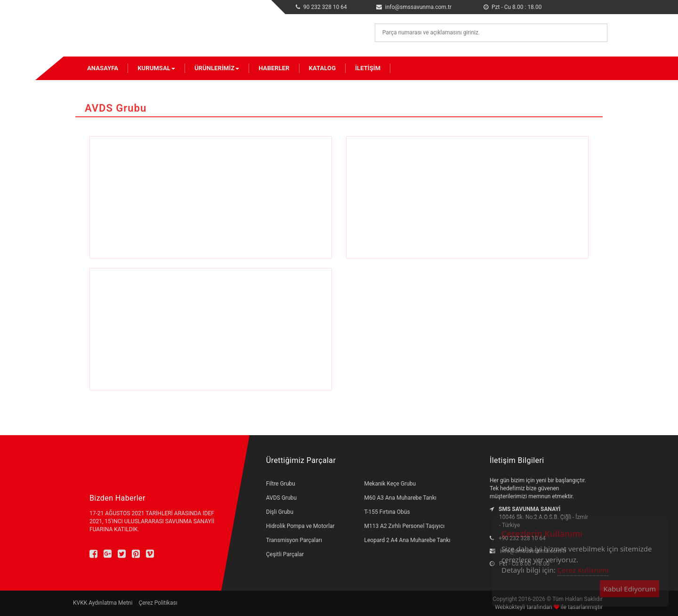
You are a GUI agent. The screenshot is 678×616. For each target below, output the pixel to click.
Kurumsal (156, 68)
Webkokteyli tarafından (524, 607)
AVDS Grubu (281, 498)
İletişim (368, 68)
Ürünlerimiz (217, 68)
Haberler (274, 68)
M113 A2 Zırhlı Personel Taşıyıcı (405, 526)
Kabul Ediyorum (630, 589)
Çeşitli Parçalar (285, 554)
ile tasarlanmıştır (581, 607)
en (584, 5)
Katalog (322, 68)
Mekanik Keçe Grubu (390, 484)
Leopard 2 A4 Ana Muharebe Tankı (408, 540)
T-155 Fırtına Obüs (387, 512)
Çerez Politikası (158, 603)
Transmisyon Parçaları (294, 540)
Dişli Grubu (280, 512)
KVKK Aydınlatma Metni (103, 603)
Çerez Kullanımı (583, 570)
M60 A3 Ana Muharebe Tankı (401, 498)
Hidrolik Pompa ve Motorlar (300, 526)
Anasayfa (103, 68)
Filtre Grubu (281, 484)
